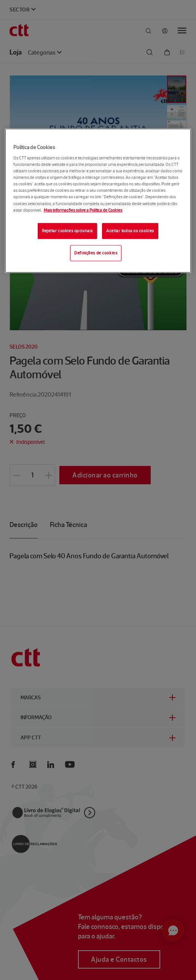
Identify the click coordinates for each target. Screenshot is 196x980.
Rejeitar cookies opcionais (67, 230)
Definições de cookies (96, 252)
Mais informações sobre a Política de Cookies (83, 210)
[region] (98, 200)
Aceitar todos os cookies (130, 230)
